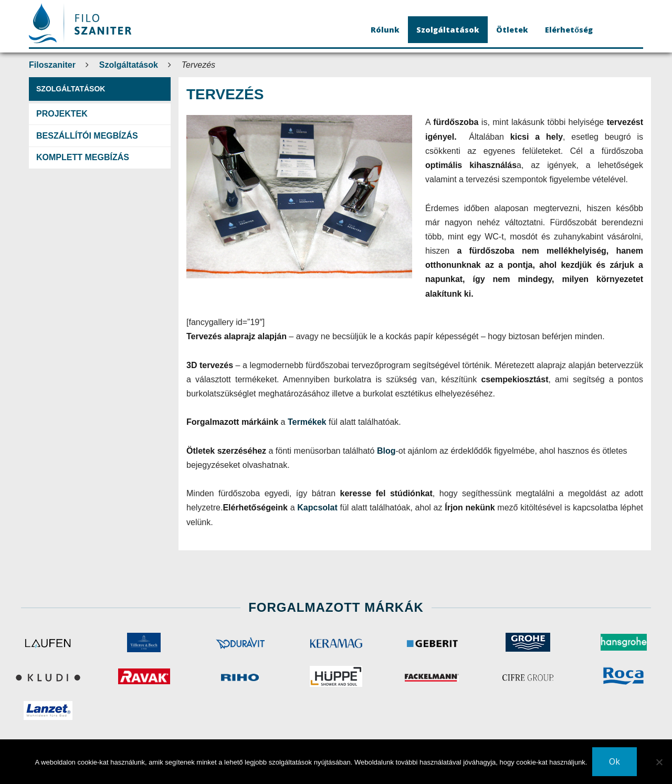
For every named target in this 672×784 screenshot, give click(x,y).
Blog (386, 451)
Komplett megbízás (83, 157)
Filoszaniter (52, 65)
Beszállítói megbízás (87, 136)
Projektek (62, 114)
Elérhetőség (569, 30)
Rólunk (385, 30)
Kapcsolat (318, 508)
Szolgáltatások (448, 30)
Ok (615, 761)
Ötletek (512, 30)
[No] (659, 762)
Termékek (308, 422)
